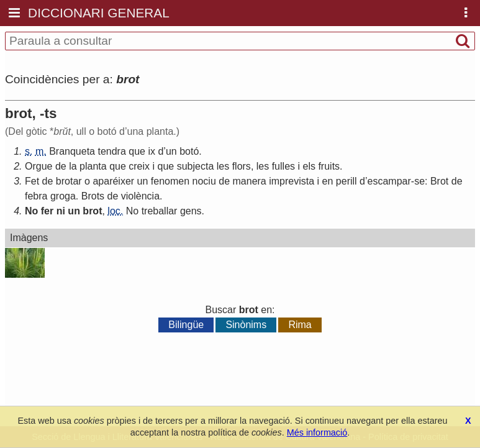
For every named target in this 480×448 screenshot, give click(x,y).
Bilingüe (186, 325)
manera (250, 181)
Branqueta (72, 151)
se (419, 181)
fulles (283, 166)
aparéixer (113, 181)
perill (346, 181)
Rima (300, 325)
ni (61, 211)
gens (191, 211)
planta (93, 166)
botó (189, 151)
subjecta (196, 166)
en (328, 181)
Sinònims (246, 325)
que (137, 151)
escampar (389, 181)
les (223, 166)
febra (36, 196)
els (309, 166)
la (73, 166)
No (31, 211)
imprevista (292, 181)
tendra (111, 151)
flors (242, 166)
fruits (329, 166)
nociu (204, 181)
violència (140, 196)
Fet (32, 181)
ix (152, 151)
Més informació (317, 432)
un (171, 151)
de (61, 166)
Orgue (38, 166)
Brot (439, 181)
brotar (69, 181)
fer (47, 211)
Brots (93, 196)
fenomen (170, 181)
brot (92, 211)
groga (63, 196)
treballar (160, 211)
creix (139, 166)
